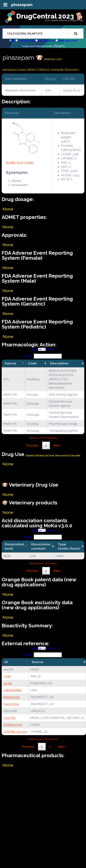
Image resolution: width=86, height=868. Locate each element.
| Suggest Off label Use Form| (40, 455)
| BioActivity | (72, 69)
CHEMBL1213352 (15, 732)
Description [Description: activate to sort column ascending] (59, 363)
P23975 (59, 46)
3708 (7, 676)
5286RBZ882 (12, 690)
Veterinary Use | (53, 59)
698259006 (11, 697)
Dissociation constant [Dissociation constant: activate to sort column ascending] (41, 546)
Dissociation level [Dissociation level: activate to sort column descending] (14, 546)
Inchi (20, 162)
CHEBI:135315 (13, 725)
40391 (8, 683)
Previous (32, 445)
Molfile (11, 162)
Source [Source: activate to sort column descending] (10, 363)
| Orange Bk (57, 69)
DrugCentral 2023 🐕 (50, 16)
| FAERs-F (32, 69)
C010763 (10, 718)
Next (57, 445)
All (13, 41)
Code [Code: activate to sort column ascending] (32, 363)
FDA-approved (26, 41)
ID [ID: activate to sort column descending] (6, 662)
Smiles (29, 162)
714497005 (11, 704)
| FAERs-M (44, 69)
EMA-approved (47, 41)
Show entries (43, 349)
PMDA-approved (68, 41)
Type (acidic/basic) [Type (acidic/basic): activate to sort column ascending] (69, 546)
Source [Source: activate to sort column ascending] (38, 662)
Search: (43, 356)
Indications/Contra (14, 69)
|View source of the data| (68, 455)
